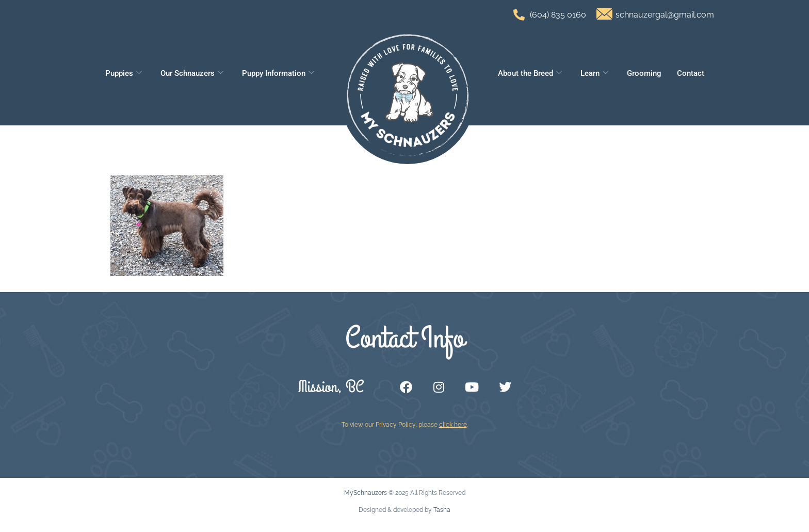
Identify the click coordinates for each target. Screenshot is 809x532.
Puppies (124, 73)
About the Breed (530, 73)
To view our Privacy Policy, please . (405, 425)
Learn (594, 73)
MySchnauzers (366, 493)
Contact (691, 73)
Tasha (442, 510)
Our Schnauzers (192, 73)
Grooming (644, 73)
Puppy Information (278, 73)
